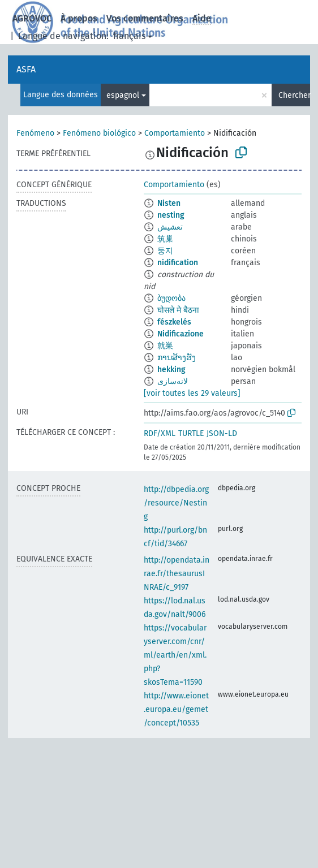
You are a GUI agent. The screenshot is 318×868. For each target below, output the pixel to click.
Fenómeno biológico (99, 133)
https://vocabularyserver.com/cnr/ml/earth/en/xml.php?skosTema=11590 (175, 655)
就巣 (165, 346)
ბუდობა (171, 298)
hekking (171, 370)
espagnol (123, 95)
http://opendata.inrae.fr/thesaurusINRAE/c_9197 (177, 574)
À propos (79, 18)
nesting (171, 215)
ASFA (26, 69)
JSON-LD (222, 433)
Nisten (169, 203)
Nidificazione (181, 334)
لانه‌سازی (173, 381)
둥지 (165, 251)
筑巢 (165, 239)
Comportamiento (175, 133)
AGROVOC (32, 18)
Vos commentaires (145, 18)
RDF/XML (160, 433)
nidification (178, 263)
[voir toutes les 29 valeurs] (192, 393)
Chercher (294, 95)
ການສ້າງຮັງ (177, 358)
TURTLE (191, 433)
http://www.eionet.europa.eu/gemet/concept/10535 (176, 709)
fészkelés (174, 322)
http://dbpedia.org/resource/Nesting (176, 503)
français (129, 36)
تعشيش (170, 227)
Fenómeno (35, 133)
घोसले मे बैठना (178, 310)
